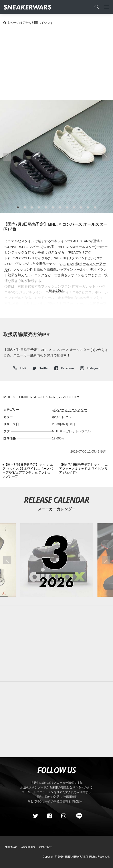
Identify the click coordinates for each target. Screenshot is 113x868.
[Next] (85, 469)
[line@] (78, 816)
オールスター (78, 410)
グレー (70, 417)
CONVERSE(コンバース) (24, 247)
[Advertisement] (56, 62)
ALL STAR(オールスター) (78, 247)
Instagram (90, 368)
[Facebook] (50, 816)
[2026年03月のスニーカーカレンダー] (56, 560)
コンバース (60, 410)
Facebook (65, 368)
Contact (45, 847)
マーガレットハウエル (75, 431)
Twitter (41, 368)
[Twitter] (35, 816)
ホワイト (58, 417)
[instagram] (63, 816)
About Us (28, 847)
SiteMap (11, 847)
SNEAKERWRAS (75, 857)
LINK (22, 368)
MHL (55, 431)
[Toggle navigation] (105, 7)
